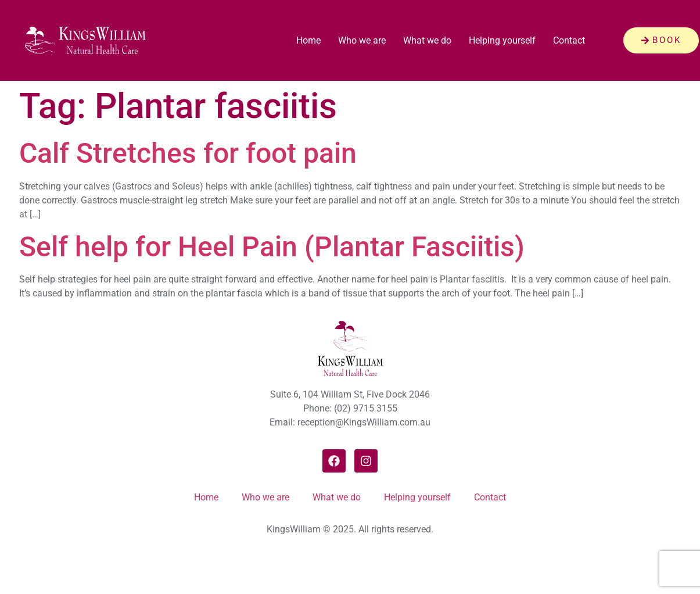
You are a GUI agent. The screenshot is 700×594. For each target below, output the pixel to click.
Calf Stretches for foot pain (188, 153)
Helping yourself (502, 40)
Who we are (362, 40)
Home (308, 40)
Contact (569, 40)
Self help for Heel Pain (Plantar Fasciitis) (272, 247)
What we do (427, 40)
